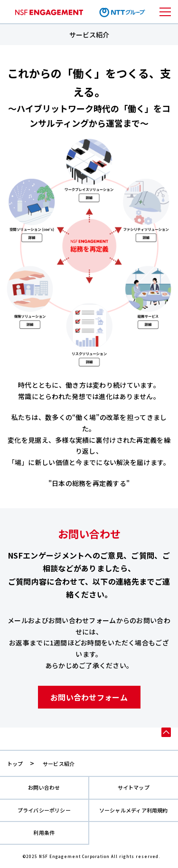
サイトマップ (134, 788)
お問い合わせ (44, 788)
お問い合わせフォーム (89, 697)
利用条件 (44, 833)
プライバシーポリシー (44, 810)
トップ (15, 764)
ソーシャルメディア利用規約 (134, 810)
